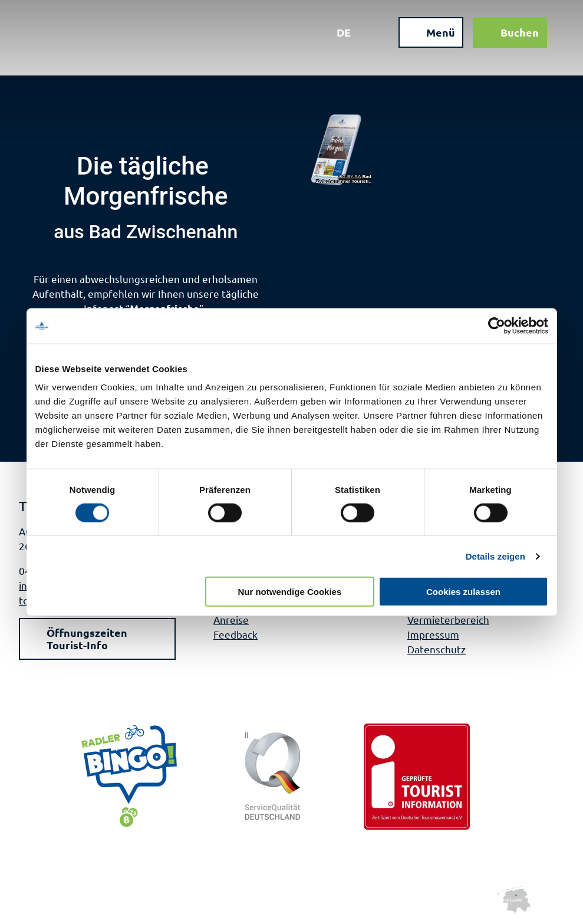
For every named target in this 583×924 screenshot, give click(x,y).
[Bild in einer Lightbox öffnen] (342, 150)
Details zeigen (495, 556)
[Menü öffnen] (429, 34)
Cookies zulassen (463, 592)
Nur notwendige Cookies (289, 592)
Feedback (235, 634)
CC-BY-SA (350, 177)
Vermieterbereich (448, 619)
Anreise (231, 619)
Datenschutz (437, 649)
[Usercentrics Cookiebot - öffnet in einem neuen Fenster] (497, 325)
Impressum (433, 634)
